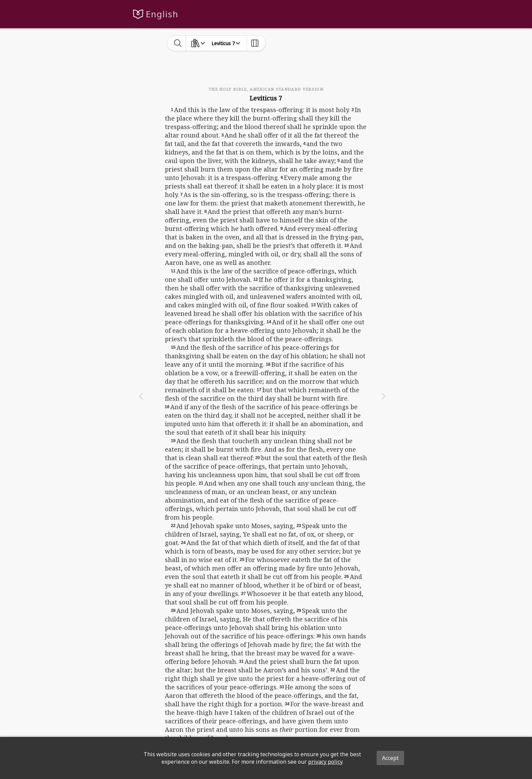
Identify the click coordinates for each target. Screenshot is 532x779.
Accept (390, 758)
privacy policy (325, 762)
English (162, 14)
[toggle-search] (178, 43)
